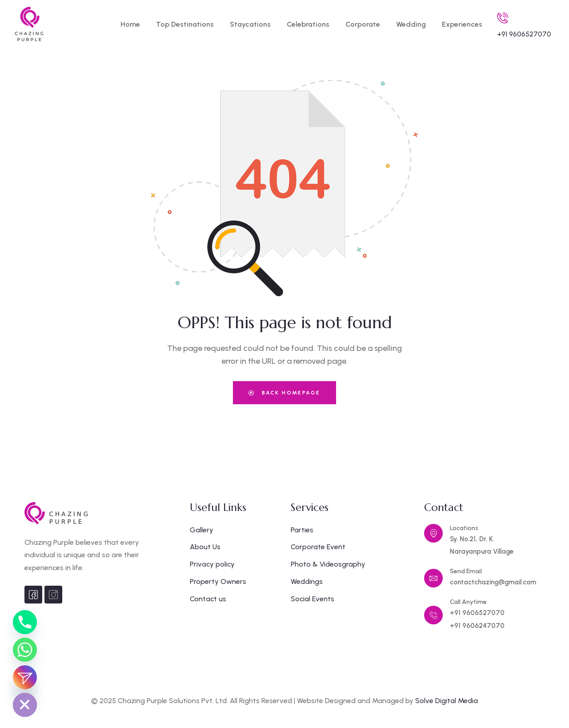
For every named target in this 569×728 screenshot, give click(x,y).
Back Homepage (284, 393)
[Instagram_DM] (25, 677)
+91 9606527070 (524, 34)
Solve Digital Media (447, 701)
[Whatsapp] (25, 650)
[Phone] (25, 622)
